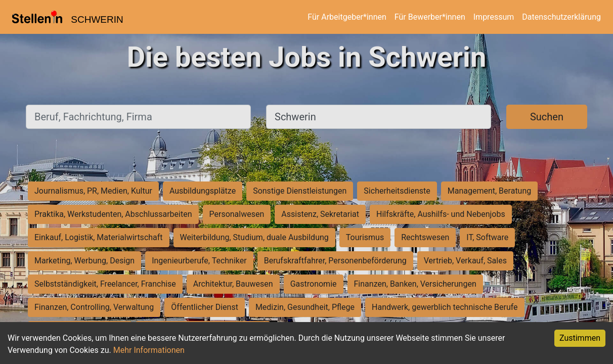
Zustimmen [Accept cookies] (580, 338)
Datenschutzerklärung (561, 17)
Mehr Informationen (149, 350)
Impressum (494, 17)
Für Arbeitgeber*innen (347, 17)
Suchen (547, 117)
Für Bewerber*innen (430, 17)
